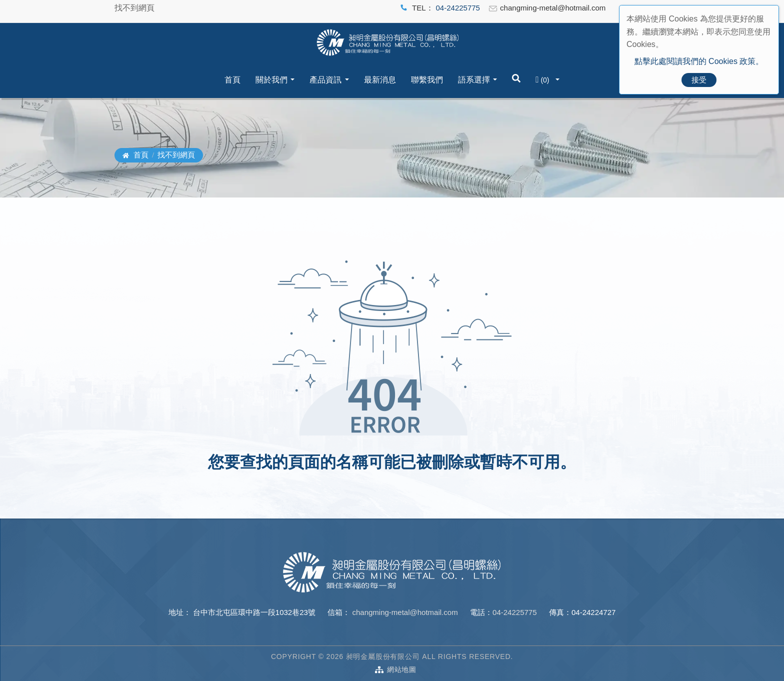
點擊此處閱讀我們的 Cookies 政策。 (699, 61)
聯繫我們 (427, 80)
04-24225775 (458, 8)
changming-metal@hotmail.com (404, 612)
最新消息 (380, 80)
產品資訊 (325, 80)
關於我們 (271, 80)
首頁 (232, 80)
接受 (699, 80)
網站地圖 (402, 669)
